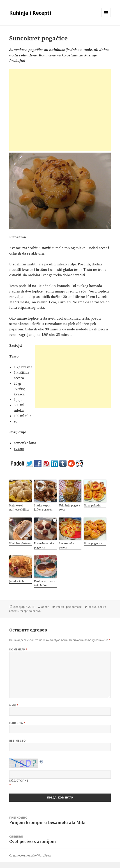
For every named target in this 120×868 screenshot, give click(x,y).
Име (14, 705)
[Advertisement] (60, 110)
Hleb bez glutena (20, 543)
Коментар (18, 649)
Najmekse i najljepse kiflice (19, 507)
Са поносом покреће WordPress (30, 855)
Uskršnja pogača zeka (69, 507)
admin (45, 607)
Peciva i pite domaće (69, 607)
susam (19, 448)
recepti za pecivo (30, 611)
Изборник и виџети (106, 17)
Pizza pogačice (93, 543)
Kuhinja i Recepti (30, 13)
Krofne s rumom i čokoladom (45, 583)
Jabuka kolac (18, 581)
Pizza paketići (92, 505)
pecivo (92, 607)
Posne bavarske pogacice (44, 545)
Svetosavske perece (67, 545)
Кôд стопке (19, 781)
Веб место (17, 741)
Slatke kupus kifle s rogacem (44, 507)
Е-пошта (17, 723)
